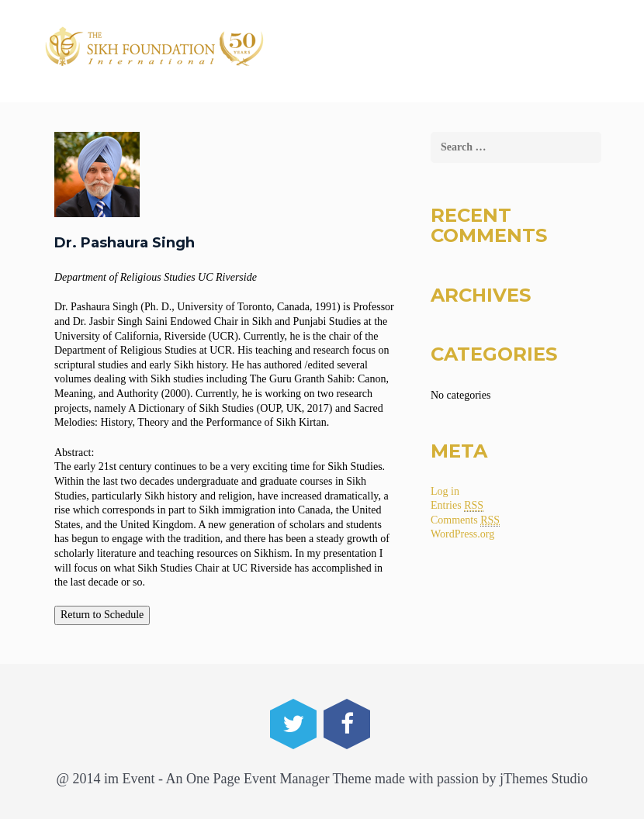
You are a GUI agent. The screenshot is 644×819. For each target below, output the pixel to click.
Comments (465, 520)
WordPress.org (462, 534)
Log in (445, 491)
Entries (457, 506)
